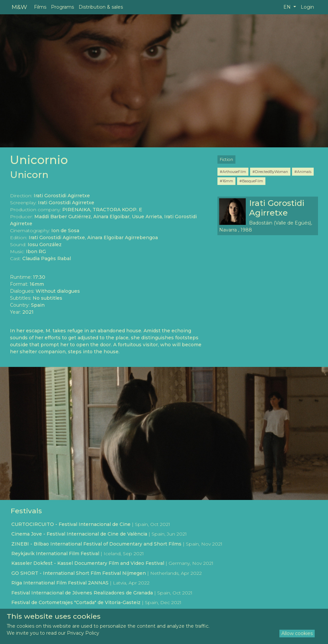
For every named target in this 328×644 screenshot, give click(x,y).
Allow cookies (297, 633)
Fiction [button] (226, 160)
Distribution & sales (101, 7)
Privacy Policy (83, 633)
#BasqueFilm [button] (251, 181)
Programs (62, 7)
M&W (19, 7)
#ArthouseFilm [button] (233, 172)
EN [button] (288, 7)
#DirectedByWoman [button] (270, 172)
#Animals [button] (303, 172)
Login (307, 7)
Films (40, 7)
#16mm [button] (226, 181)
